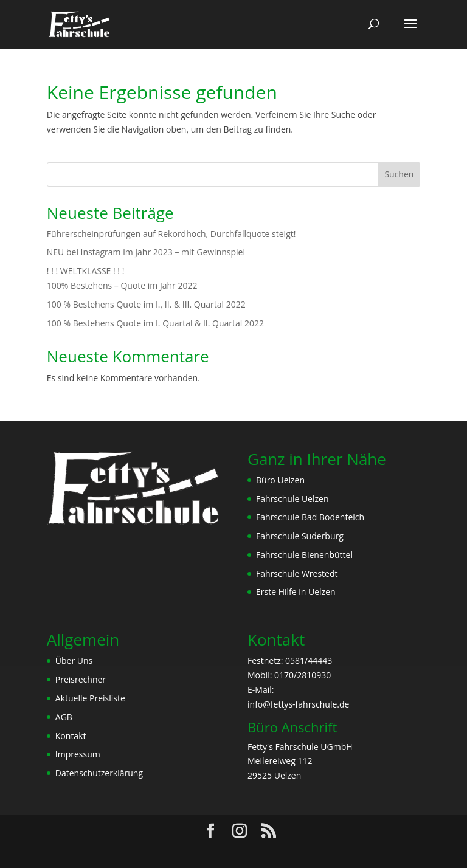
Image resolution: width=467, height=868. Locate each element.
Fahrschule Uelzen (292, 499)
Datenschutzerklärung (99, 773)
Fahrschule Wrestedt (297, 573)
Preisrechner (81, 679)
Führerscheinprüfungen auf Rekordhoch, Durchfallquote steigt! (171, 234)
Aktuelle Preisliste (90, 698)
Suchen (399, 174)
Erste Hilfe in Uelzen (296, 592)
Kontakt (71, 736)
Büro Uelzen (280, 480)
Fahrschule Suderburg (300, 536)
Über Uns (74, 660)
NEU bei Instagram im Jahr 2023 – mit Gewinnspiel (146, 252)
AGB (64, 717)
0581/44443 (309, 660)
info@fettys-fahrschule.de (298, 704)
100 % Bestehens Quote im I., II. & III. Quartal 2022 (146, 304)
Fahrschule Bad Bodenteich (310, 517)
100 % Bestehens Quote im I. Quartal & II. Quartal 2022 (155, 323)
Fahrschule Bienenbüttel (304, 555)
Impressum (78, 754)
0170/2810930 (303, 675)
